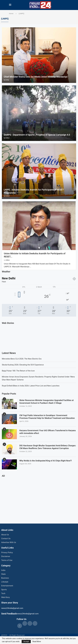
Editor (8, 138)
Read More (37, 642)
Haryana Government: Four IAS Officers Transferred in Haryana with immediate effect (47, 432)
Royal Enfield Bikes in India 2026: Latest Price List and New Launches (31, 386)
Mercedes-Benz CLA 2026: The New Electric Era (22, 359)
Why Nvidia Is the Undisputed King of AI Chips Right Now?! (46, 461)
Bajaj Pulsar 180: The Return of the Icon (18, 371)
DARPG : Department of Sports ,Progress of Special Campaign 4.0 (37, 135)
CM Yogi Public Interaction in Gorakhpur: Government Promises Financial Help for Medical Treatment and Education (47, 417)
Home (11, 14)
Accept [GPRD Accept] (26, 642)
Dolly (7, 80)
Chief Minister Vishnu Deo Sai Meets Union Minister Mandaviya (36, 77)
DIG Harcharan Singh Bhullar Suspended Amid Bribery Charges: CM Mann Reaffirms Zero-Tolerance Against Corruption (48, 447)
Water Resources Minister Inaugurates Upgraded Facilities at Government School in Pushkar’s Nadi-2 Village (46, 402)
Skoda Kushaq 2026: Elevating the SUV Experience (23, 365)
